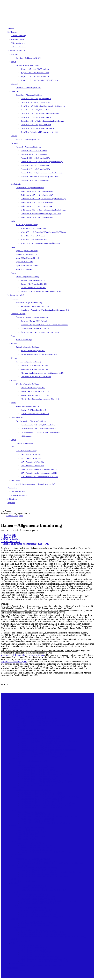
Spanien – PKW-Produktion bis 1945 (33, 410)
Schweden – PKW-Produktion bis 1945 (34, 366)
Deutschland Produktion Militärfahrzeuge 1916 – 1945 (40, 132)
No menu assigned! (14, 516)
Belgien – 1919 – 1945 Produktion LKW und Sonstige (39, 80)
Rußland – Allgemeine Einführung (28, 347)
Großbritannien (16, 184)
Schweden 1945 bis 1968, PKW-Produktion (36, 377)
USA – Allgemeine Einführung (26, 451)
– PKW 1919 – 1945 (10, 539)
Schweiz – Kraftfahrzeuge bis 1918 (33, 388)
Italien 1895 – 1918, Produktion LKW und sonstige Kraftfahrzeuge (44, 232)
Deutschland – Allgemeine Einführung (29, 95)
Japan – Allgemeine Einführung (27, 251)
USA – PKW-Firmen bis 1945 (31, 458)
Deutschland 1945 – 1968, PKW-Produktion (36, 125)
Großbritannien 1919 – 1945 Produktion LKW (37, 206)
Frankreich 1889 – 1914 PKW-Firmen (34, 151)
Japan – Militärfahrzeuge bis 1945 (27, 258)
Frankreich (15, 143)
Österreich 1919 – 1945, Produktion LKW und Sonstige (40, 332)
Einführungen (12, 696)
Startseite (11, 28)
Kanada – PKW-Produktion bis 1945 (33, 280)
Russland (14, 343)
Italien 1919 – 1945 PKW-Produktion (34, 236)
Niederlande (15, 299)
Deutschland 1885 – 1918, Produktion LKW (36, 99)
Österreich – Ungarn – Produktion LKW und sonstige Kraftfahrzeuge (44, 325)
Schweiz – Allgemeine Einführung (28, 384)
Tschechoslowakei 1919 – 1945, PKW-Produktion (38, 425)
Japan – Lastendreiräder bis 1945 (27, 266)
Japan (13, 247)
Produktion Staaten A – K (16, 51)
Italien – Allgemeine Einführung (27, 225)
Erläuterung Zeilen (17, 39)
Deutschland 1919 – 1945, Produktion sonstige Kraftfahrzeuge (42, 121)
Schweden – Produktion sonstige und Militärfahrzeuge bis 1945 (43, 373)
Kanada (13, 273)
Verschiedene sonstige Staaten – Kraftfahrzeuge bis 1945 (35, 484)
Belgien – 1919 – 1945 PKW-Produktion (35, 77)
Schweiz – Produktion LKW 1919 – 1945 (35, 395)
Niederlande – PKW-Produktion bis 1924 (35, 306)
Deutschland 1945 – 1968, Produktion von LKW (37, 128)
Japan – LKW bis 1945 (24, 269)
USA (13, 447)
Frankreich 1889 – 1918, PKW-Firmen (34, 154)
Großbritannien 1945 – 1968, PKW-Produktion (37, 217)
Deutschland (15, 91)
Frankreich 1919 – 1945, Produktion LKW (35, 169)
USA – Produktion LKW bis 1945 (32, 466)
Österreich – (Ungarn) (18, 314)
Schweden (14, 358)
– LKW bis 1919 (9, 537)
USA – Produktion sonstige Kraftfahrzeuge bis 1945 (39, 473)
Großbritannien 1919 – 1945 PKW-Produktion (37, 203)
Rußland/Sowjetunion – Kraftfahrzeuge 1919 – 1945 (39, 354)
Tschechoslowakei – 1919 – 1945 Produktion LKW (38, 429)
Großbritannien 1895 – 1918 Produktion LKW (37, 195)
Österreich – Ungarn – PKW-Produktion (35, 321)
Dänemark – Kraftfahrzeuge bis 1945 (29, 88)
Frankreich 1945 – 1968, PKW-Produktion (35, 180)
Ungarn (13, 440)
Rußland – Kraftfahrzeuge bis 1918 (33, 351)
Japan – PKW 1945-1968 (24, 262)
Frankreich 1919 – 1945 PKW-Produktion (35, 165)
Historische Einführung (19, 47)
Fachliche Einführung (18, 36)
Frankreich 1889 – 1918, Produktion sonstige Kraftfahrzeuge (42, 162)
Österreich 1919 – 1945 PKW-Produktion (35, 329)
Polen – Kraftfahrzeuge (24, 340)
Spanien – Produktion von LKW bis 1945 (35, 414)
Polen (13, 336)
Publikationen (12, 974)
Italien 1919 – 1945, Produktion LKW (34, 240)
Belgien (14, 62)
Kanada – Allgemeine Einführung (27, 277)
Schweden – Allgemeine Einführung (28, 362)
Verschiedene (15, 480)
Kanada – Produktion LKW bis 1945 (33, 288)
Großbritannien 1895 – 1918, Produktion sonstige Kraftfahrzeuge (43, 199)
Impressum (11, 503)
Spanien (14, 403)
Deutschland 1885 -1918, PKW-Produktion (36, 102)
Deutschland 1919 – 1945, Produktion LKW (36, 117)
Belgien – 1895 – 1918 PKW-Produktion (35, 69)
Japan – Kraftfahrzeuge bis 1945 (27, 254)
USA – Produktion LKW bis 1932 (32, 462)
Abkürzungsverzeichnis (19, 495)
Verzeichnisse (12, 968)
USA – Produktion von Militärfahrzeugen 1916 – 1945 (39, 477)
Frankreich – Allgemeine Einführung (28, 147)
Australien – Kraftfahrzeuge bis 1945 (29, 58)
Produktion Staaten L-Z (16, 295)
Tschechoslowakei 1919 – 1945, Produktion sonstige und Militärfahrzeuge (54, 937)
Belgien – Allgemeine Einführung (27, 65)
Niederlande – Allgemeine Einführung (29, 303)
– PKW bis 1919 (9, 535)
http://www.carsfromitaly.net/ (14, 662)
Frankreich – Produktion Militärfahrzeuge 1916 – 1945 (40, 177)
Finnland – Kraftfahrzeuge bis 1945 (28, 140)
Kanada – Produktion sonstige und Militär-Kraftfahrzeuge (41, 291)
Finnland (14, 136)
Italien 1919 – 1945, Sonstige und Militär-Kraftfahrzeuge (40, 243)
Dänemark (14, 84)
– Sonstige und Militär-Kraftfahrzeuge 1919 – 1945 (25, 544)
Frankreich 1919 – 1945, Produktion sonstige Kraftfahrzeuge (42, 173)
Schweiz (14, 380)
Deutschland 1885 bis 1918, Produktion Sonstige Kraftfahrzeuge (43, 106)
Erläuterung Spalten (18, 43)
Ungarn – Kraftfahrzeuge (24, 443)
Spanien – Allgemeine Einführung (27, 406)
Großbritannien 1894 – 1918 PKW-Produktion (37, 191)
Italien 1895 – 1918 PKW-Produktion (34, 228)
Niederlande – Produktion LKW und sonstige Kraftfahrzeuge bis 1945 (45, 310)
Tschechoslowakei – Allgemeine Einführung (31, 421)
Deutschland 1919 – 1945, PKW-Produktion (36, 110)
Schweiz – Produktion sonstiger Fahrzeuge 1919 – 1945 (40, 399)
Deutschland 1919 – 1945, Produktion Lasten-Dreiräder (40, 114)
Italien (13, 221)
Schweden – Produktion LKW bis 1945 (34, 369)
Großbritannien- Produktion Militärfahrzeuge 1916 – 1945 (41, 214)
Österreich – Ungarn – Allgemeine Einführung (32, 317)
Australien (14, 54)
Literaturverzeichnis (18, 492)
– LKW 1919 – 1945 (10, 542)
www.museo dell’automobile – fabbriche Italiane (23, 655)
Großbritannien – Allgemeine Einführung (30, 188)
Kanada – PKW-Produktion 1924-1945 (34, 284)
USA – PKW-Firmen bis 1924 (31, 455)
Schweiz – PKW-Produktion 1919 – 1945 (35, 392)
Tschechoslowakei (17, 417)
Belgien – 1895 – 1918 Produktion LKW (35, 73)
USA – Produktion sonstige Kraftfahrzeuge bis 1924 (39, 469)
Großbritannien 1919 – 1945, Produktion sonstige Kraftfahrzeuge (43, 210)
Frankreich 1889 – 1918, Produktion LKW (35, 158)
